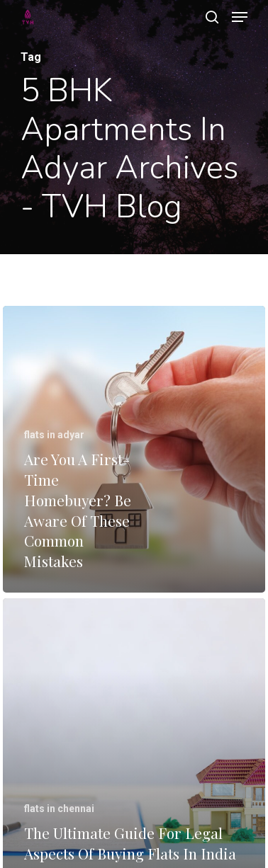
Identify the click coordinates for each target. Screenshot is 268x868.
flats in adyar (54, 435)
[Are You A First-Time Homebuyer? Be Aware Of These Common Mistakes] (134, 449)
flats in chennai (59, 809)
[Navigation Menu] (240, 17)
